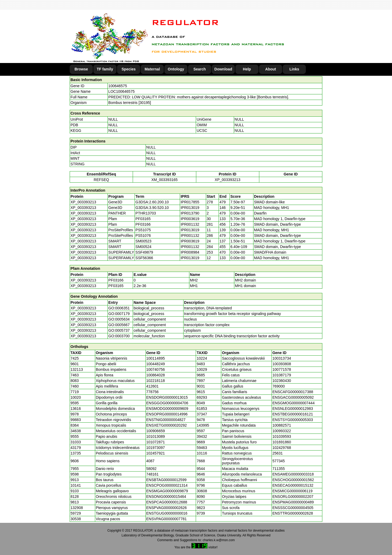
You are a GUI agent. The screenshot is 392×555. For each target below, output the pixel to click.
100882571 (282, 425)
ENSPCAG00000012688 (167, 502)
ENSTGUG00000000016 (167, 513)
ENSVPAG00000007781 (166, 519)
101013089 (156, 436)
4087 (150, 461)
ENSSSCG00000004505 (293, 508)
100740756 (156, 369)
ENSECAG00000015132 (293, 485)
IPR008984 (190, 252)
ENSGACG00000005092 (293, 397)
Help (247, 69)
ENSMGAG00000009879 (167, 491)
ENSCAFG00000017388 (293, 392)
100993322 (282, 431)
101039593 (282, 436)
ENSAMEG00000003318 (293, 474)
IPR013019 (190, 208)
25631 (278, 453)
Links (294, 69)
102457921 (156, 453)
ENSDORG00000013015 (167, 397)
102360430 (282, 381)
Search (200, 69)
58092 (151, 469)
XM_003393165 (164, 180)
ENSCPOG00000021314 (167, 485)
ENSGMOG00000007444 (293, 403)
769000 (279, 386)
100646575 (118, 86)
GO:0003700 (119, 336)
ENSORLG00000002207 (293, 497)
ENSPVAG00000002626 (166, 508)
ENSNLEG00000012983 (293, 409)
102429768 (282, 448)
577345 (279, 461)
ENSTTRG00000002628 (293, 513)
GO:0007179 (119, 314)
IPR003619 (190, 219)
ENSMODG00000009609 (167, 409)
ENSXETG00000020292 (167, 425)
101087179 (282, 375)
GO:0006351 (119, 308)
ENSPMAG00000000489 (293, 502)
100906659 (156, 431)
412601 (153, 386)
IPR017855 (190, 202)
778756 (153, 392)
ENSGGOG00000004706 (167, 403)
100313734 (282, 358)
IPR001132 (190, 224)
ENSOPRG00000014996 (167, 414)
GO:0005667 (119, 325)
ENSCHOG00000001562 (293, 480)
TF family (105, 69)
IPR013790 (190, 213)
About (270, 69)
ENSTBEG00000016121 (293, 414)
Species (129, 69)
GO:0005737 (119, 330)
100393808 (282, 364)
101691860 (282, 442)
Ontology (176, 69)
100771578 (282, 369)
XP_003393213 (228, 180)
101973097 (156, 448)
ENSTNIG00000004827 (166, 420)
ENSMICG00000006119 (292, 491)
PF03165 (116, 286)
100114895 (156, 358)
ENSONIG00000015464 (166, 497)
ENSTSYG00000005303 (293, 420)
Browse (81, 69)
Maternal (152, 69)
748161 (153, 474)
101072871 (156, 442)
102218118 (156, 381)
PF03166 (116, 280)
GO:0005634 (119, 319)
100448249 (156, 364)
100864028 (156, 375)
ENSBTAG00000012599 (166, 480)
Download (223, 69)
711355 (279, 469)
